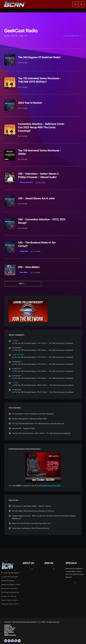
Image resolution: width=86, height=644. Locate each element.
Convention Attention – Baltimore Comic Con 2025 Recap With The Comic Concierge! (41, 127)
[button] (32, 569)
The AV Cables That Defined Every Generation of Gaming (33, 511)
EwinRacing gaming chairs (51, 486)
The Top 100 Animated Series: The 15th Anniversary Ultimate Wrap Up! (38, 424)
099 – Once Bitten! (29, 267)
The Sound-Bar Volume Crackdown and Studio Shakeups (33, 414)
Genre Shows (24, 272)
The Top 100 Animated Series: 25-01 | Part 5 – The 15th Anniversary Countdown (41, 433)
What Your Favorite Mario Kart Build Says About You (31, 523)
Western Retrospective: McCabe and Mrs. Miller (30, 419)
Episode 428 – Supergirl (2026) (23, 428)
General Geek (24, 251)
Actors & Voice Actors (26, 182)
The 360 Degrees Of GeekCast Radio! (39, 57)
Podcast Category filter (73, 36)
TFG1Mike (15, 341)
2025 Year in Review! (30, 103)
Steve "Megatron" (18, 355)
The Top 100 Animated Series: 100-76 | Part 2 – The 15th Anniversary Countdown (44, 385)
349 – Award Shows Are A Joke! (36, 198)
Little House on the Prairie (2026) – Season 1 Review (31, 506)
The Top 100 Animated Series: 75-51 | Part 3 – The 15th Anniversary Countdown (44, 343)
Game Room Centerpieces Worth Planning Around (30, 528)
